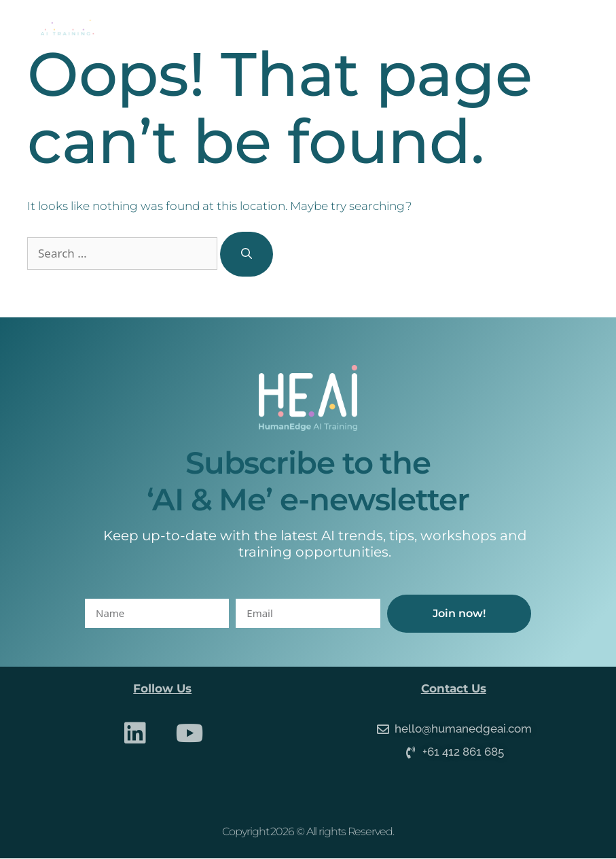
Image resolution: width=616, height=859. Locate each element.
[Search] (247, 254)
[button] (573, 28)
